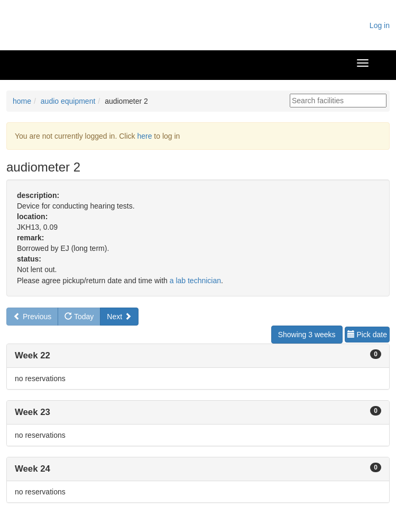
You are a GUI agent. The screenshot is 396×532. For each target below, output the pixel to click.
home (22, 101)
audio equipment (68, 101)
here (144, 136)
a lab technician (195, 281)
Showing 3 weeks (307, 335)
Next (119, 317)
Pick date (367, 335)
